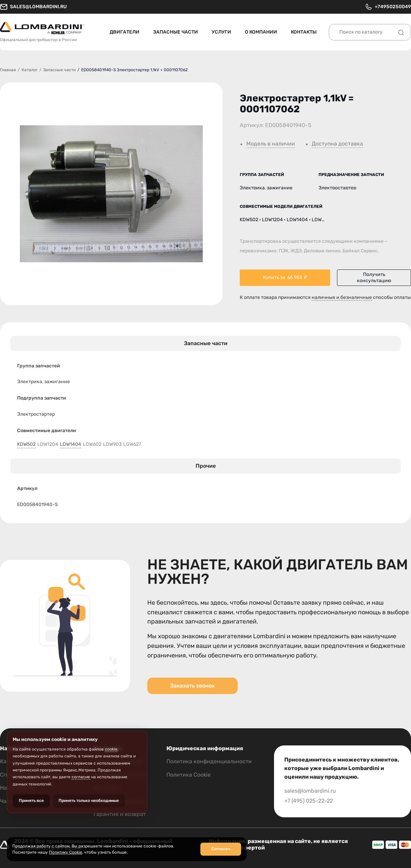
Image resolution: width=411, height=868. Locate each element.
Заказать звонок (192, 686)
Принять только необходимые (89, 801)
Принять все (31, 801)
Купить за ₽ (285, 278)
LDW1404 (71, 444)
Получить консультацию (374, 278)
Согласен (221, 849)
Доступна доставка (337, 144)
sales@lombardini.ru (33, 7)
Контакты (304, 32)
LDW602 (92, 444)
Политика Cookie (189, 775)
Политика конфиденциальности (209, 761)
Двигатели (124, 32)
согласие (81, 777)
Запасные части (176, 32)
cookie (111, 749)
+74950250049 (388, 7)
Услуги (221, 32)
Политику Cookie (66, 852)
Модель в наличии (271, 144)
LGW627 (132, 444)
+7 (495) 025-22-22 (309, 801)
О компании (261, 32)
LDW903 (112, 444)
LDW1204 (48, 444)
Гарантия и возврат (120, 814)
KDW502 (26, 444)
